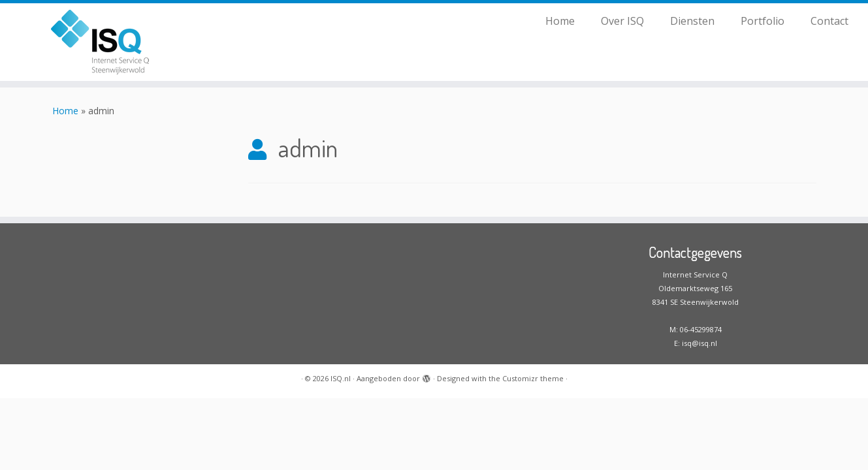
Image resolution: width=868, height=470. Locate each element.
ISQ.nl (341, 378)
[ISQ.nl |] (100, 42)
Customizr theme (533, 378)
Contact (829, 21)
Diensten (692, 21)
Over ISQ (622, 21)
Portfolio (763, 21)
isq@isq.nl (699, 343)
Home (560, 21)
